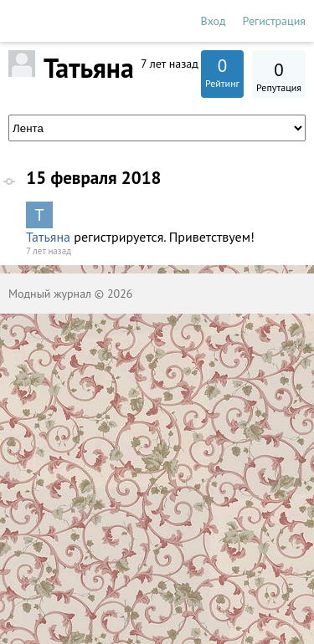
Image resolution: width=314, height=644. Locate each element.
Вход (214, 21)
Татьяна (48, 237)
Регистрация (274, 21)
